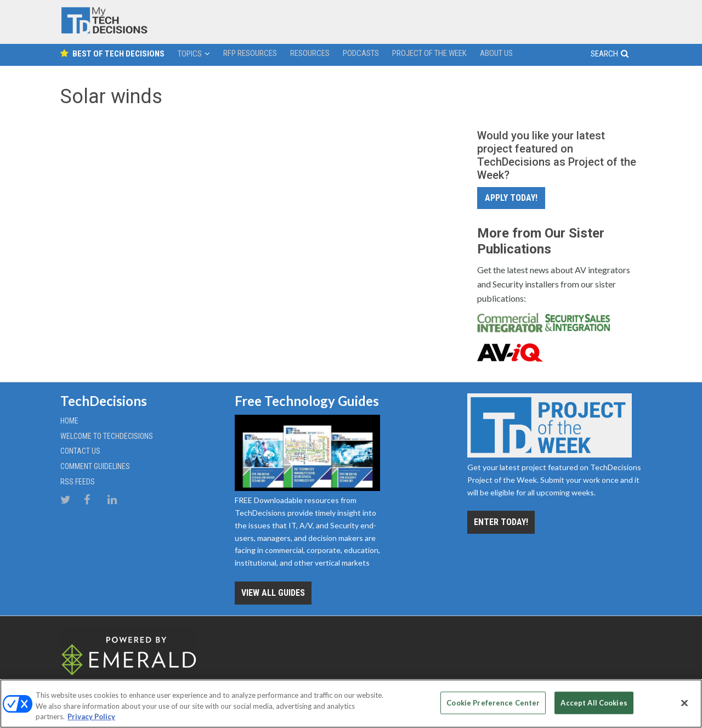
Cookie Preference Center (493, 702)
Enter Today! (501, 522)
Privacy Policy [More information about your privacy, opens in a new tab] (91, 716)
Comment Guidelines (95, 466)
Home (69, 421)
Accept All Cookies (594, 702)
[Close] (684, 703)
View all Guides (273, 593)
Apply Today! (511, 198)
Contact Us (80, 451)
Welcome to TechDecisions (107, 436)
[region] (351, 704)
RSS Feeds (78, 482)
